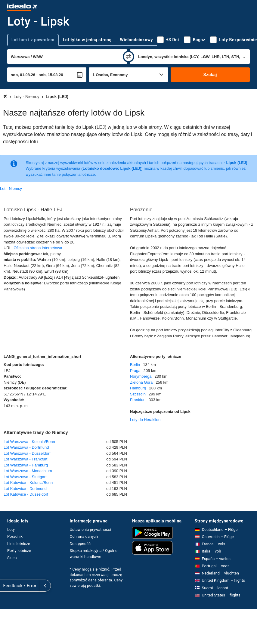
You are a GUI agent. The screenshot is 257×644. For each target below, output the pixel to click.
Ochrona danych (84, 536)
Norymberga (141, 376)
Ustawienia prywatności (90, 529)
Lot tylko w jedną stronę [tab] (87, 40)
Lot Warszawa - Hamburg (26, 465)
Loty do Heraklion (145, 420)
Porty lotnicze (19, 551)
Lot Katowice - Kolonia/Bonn (28, 483)
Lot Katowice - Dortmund (25, 489)
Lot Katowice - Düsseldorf (26, 494)
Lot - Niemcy (11, 189)
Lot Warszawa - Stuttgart (25, 477)
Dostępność (80, 544)
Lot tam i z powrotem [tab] (33, 40)
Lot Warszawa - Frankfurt (25, 459)
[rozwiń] (5, 586)
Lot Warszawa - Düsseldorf (27, 453)
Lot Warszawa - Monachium (28, 471)
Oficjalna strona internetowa (38, 248)
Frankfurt (138, 400)
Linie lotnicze (19, 544)
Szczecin (138, 394)
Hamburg (138, 388)
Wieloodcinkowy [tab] (136, 40)
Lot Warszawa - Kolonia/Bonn (29, 442)
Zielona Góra (141, 382)
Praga (135, 371)
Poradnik (15, 536)
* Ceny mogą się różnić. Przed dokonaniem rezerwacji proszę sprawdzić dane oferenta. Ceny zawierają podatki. (96, 577)
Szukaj (210, 75)
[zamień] (128, 57)
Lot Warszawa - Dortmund (26, 447)
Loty (11, 529)
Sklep (12, 558)
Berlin (135, 365)
